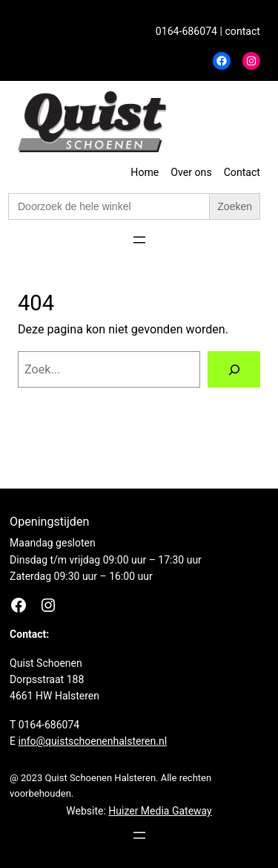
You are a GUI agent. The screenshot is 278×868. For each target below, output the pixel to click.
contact (242, 31)
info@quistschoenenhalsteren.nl (93, 741)
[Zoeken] (234, 370)
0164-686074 (186, 31)
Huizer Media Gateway (160, 811)
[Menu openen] (139, 240)
